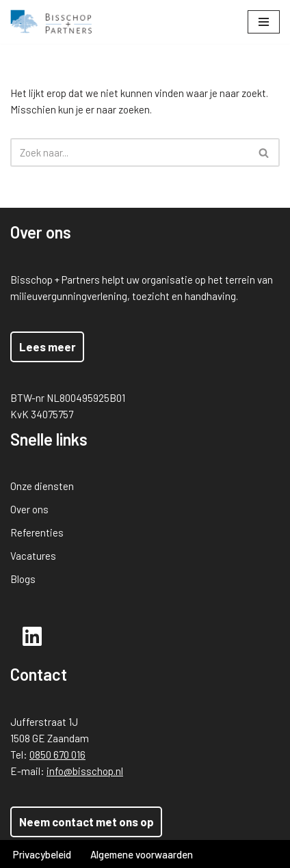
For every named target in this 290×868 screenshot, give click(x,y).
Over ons (29, 509)
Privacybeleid (42, 854)
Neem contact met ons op (87, 822)
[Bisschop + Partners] (51, 22)
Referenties (37, 532)
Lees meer (48, 347)
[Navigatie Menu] (264, 22)
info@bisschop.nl (85, 771)
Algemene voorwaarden (142, 854)
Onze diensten (42, 486)
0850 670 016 (57, 755)
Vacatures (33, 556)
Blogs (23, 579)
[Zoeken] (130, 152)
